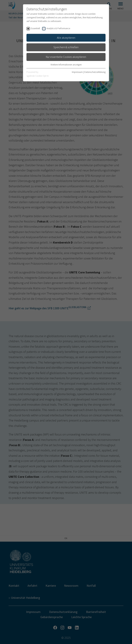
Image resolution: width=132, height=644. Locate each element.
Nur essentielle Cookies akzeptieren (66, 57)
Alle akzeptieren (66, 38)
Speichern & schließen (66, 47)
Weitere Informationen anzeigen (66, 65)
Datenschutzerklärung (95, 72)
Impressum (77, 72)
